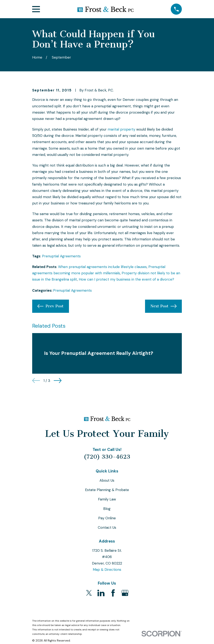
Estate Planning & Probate (107, 490)
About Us (107, 480)
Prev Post (50, 306)
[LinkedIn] (101, 593)
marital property (121, 129)
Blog (107, 509)
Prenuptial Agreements (61, 256)
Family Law (107, 499)
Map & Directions (107, 570)
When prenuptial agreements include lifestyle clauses (102, 267)
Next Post (164, 306)
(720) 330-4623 (107, 457)
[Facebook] (113, 593)
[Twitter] (89, 593)
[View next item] (58, 380)
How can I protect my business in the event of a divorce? (126, 279)
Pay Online (107, 518)
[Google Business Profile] (125, 593)
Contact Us (107, 527)
